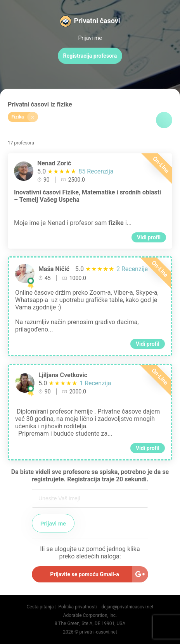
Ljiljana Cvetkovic (63, 375)
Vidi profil (149, 237)
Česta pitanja (40, 607)
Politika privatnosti (77, 607)
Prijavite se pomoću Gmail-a (85, 574)
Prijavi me (90, 38)
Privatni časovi (97, 21)
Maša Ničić (54, 269)
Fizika (25, 117)
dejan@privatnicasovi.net (128, 607)
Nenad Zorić (54, 163)
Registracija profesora (90, 56)
